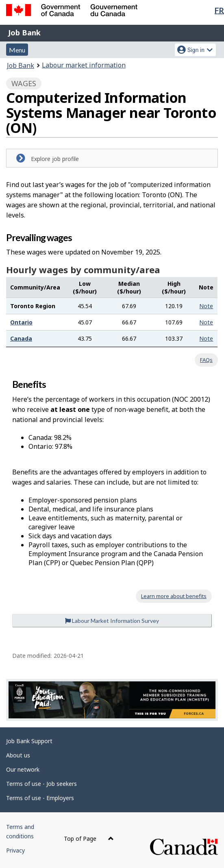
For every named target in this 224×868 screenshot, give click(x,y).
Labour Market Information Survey (112, 621)
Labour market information (84, 65)
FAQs (206, 360)
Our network (23, 769)
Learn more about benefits (174, 596)
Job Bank (24, 33)
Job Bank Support (29, 741)
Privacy (15, 850)
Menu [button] (17, 50)
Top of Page (89, 839)
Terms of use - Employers (40, 798)
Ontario (21, 322)
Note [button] (206, 306)
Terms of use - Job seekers (41, 784)
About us (18, 755)
